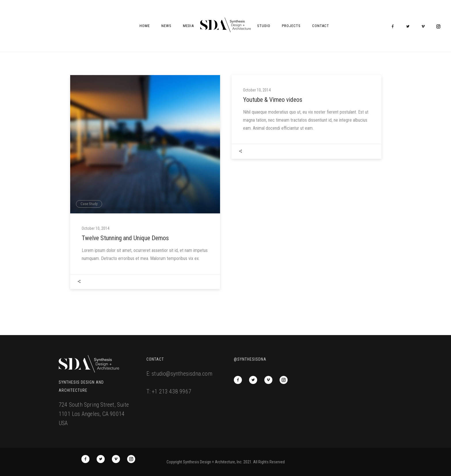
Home (145, 26)
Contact (321, 26)
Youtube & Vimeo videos (273, 100)
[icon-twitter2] (409, 26)
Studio (264, 26)
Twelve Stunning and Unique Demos (125, 238)
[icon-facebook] (394, 26)
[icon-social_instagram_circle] (438, 26)
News (166, 26)
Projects (291, 26)
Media (188, 26)
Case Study (89, 204)
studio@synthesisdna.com (182, 374)
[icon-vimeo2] (425, 26)
